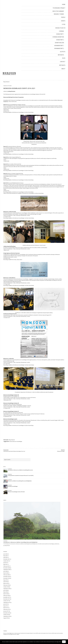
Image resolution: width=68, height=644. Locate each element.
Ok (64, 642)
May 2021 (5, 564)
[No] (66, 642)
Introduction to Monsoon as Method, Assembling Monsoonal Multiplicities (20, 542)
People (63, 17)
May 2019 (5, 580)
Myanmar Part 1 (59, 46)
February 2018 (6, 596)
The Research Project (59, 8)
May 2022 (5, 556)
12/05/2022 (10, 480)
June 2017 (5, 604)
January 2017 (6, 611)
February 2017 (6, 609)
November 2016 (7, 613)
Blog (64, 58)
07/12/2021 (10, 86)
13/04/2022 (10, 485)
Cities (64, 24)
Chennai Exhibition (58, 37)
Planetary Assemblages (61, 451)
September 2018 (7, 589)
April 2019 (5, 582)
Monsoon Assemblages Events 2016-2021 (16, 492)
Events (63, 21)
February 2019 (6, 585)
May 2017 (5, 606)
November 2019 (7, 578)
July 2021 (5, 563)
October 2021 (6, 561)
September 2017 (7, 602)
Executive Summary (58, 11)
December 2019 (7, 576)
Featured (7, 82)
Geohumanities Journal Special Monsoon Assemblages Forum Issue (14, 451)
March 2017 (6, 608)
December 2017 (7, 597)
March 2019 (6, 583)
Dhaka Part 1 (60, 34)
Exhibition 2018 (59, 43)
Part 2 (18, 260)
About (63, 69)
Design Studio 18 (60, 28)
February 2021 (6, 566)
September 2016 (7, 616)
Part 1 (15, 260)
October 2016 (6, 615)
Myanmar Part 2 (59, 48)
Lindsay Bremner (11, 91)
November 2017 (7, 599)
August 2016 (6, 618)
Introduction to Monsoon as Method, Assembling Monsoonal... (21, 470)
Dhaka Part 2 (60, 40)
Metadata (61, 55)
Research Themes (59, 14)
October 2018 (6, 587)
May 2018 (5, 592)
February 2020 (6, 575)
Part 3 (21, 260)
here (32, 112)
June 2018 (5, 590)
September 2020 (7, 570)
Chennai (61, 31)
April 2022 (5, 557)
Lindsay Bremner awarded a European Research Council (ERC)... (21, 475)
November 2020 (7, 568)
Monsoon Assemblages (17, 441)
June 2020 (5, 571)
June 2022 (5, 554)
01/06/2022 (10, 469)
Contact (63, 62)
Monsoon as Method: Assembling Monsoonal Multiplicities (20, 481)
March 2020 (6, 573)
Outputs (63, 52)
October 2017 (6, 601)
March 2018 (6, 594)
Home (64, 4)
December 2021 (7, 559)
